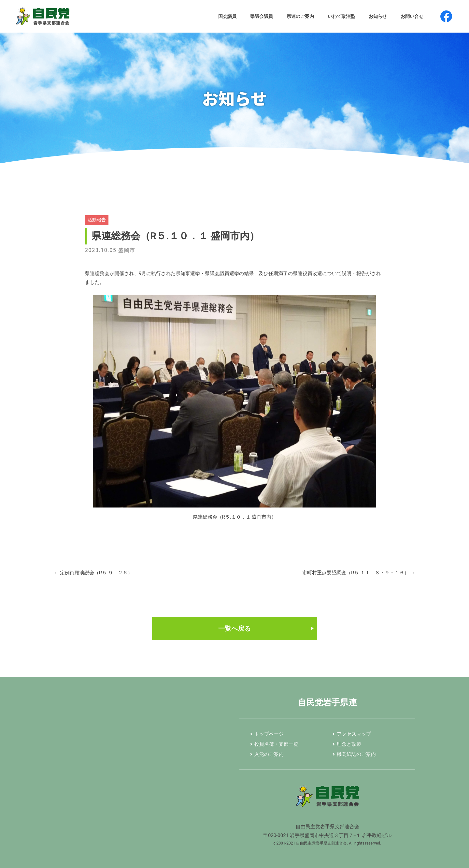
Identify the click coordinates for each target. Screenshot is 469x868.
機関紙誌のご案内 (356, 755)
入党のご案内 (269, 755)
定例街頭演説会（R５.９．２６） (93, 573)
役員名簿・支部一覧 (276, 744)
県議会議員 (262, 16)
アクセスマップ (354, 734)
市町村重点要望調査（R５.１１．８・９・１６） (359, 573)
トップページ (269, 734)
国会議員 (227, 16)
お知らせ (378, 16)
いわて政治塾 (341, 16)
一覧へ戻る (234, 628)
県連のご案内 (300, 16)
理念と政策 (349, 744)
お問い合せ (412, 16)
